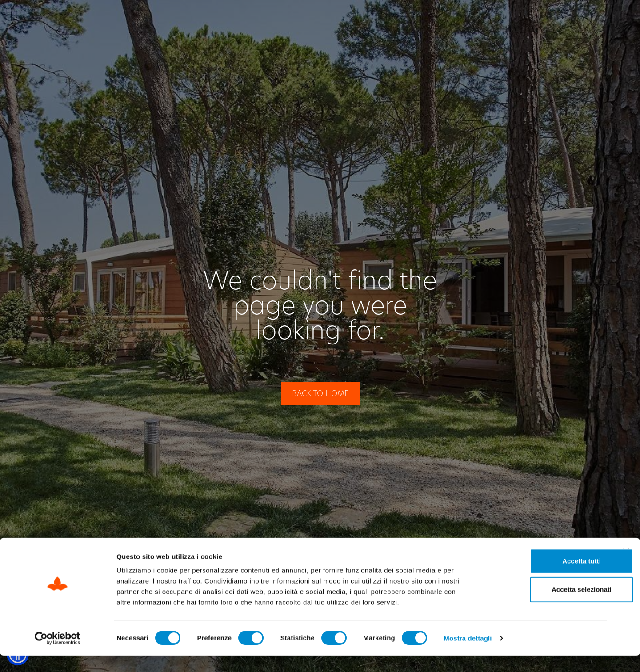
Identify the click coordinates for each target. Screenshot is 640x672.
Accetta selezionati (543, 606)
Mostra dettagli (468, 654)
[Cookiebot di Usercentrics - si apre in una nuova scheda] (58, 655)
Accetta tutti (543, 577)
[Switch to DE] (597, 19)
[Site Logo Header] (66, 19)
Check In (390, 18)
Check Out (458, 18)
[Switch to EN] (580, 19)
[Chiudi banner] (626, 568)
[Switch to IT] (563, 19)
